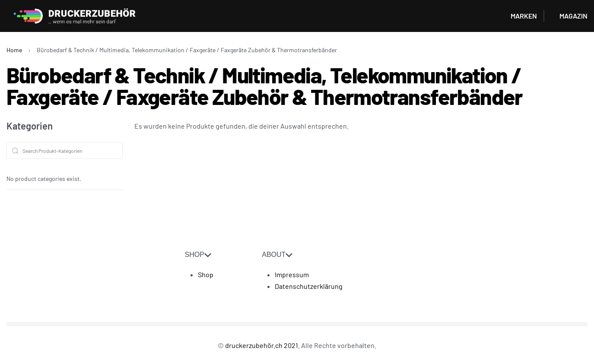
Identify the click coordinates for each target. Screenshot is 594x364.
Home (14, 50)
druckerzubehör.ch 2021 (262, 345)
